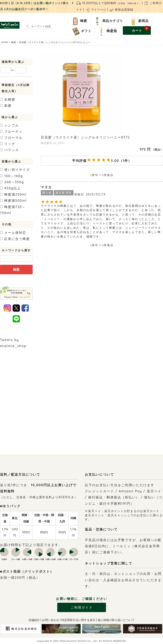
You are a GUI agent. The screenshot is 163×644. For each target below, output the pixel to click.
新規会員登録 (121, 10)
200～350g (12, 182)
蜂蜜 (79, 21)
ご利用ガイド (82, 607)
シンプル (9, 125)
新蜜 (6, 106)
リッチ (8, 144)
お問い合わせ (51, 620)
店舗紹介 (34, 620)
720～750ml (13, 210)
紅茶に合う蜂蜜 (15, 239)
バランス (9, 150)
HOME (5, 42)
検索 (16, 269)
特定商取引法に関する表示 (78, 620)
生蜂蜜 (8, 99)
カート (141, 29)
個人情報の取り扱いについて (116, 620)
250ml (13, 194)
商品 (108, 21)
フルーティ (11, 131)
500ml (13, 201)
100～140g (11, 176)
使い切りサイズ (15, 170)
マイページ (96, 10)
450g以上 (10, 188)
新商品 (138, 21)
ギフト (81, 31)
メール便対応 (13, 233)
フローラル (11, 138)
